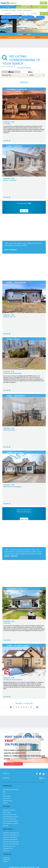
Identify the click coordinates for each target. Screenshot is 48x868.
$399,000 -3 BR (9, 315)
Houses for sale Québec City (11, 833)
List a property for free (13, 764)
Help (4, 792)
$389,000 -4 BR (9, 621)
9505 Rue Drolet (9, 430)
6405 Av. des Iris (9, 317)
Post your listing (24, 34)
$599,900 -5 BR (9, 428)
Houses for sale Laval (9, 846)
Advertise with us (8, 801)
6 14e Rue (7, 124)
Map (30, 72)
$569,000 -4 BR (9, 678)
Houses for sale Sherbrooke (11, 842)
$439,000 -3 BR (9, 485)
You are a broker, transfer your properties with (24, 37)
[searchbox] (24, 10)
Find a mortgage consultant (11, 817)
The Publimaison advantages (11, 790)
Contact (5, 861)
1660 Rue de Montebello (12, 373)
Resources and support (9, 819)
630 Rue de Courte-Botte (13, 680)
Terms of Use (7, 798)
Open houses (7, 812)
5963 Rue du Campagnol (12, 487)
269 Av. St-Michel (10, 180)
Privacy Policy (7, 796)
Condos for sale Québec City (11, 835)
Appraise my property (9, 810)
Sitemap (5, 803)
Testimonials (6, 859)
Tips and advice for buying (10, 823)
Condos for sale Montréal (10, 839)
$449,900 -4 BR (9, 178)
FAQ (4, 794)
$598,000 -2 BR (9, 122)
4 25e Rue (7, 623)
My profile (6, 826)
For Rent (40, 7)
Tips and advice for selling (10, 821)
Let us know (6, 857)
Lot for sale (6, 851)
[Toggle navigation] (44, 3)
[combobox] (24, 10)
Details (6, 141)
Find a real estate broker (10, 814)
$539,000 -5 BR (9, 371)
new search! (11, 66)
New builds (24, 7)
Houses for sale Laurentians (11, 844)
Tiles (11, 72)
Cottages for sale (8, 848)
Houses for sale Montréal (10, 837)
